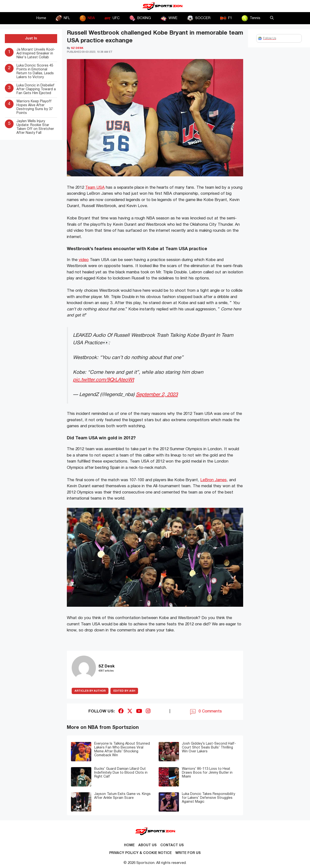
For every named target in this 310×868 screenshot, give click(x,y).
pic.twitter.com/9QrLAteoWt (103, 380)
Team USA (95, 188)
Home (41, 18)
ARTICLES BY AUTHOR (90, 691)
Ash (124, 691)
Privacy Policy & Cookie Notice (140, 853)
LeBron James (213, 480)
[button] (272, 18)
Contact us (172, 845)
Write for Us (188, 853)
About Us (147, 845)
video (84, 260)
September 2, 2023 (157, 395)
